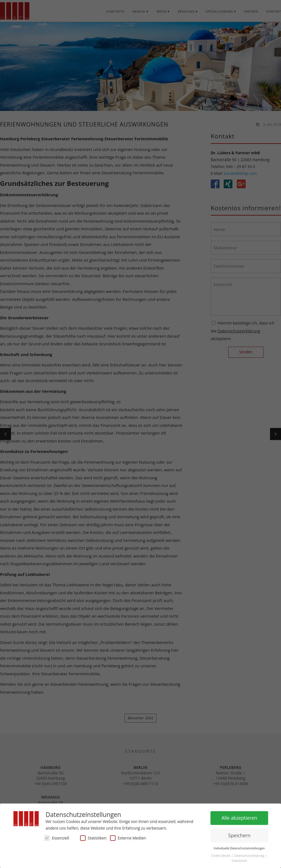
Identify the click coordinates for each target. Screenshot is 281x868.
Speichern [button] (239, 834)
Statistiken (93, 837)
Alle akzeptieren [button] (239, 816)
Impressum (239, 859)
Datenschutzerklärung (250, 854)
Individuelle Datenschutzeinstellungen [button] (239, 847)
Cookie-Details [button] (221, 854)
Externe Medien (128, 837)
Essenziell (57, 837)
